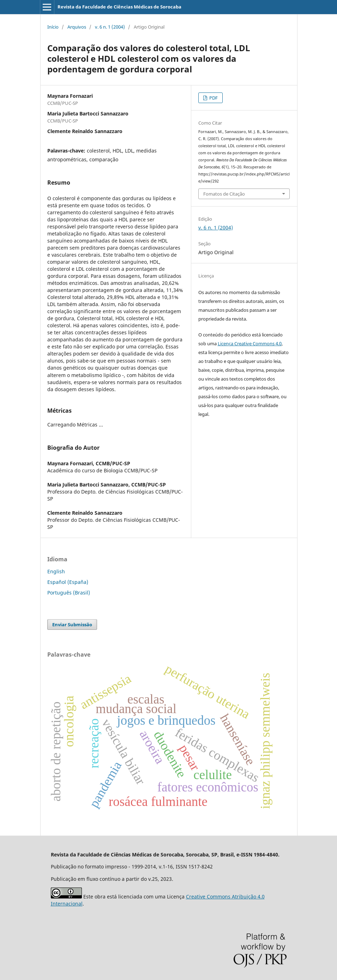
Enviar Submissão (72, 625)
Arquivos (77, 27)
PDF (213, 98)
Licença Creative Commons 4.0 (250, 343)
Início (53, 27)
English (56, 571)
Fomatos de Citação (224, 194)
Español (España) (68, 582)
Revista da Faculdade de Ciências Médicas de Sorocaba (119, 7)
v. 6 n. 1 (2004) (110, 27)
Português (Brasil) (69, 593)
